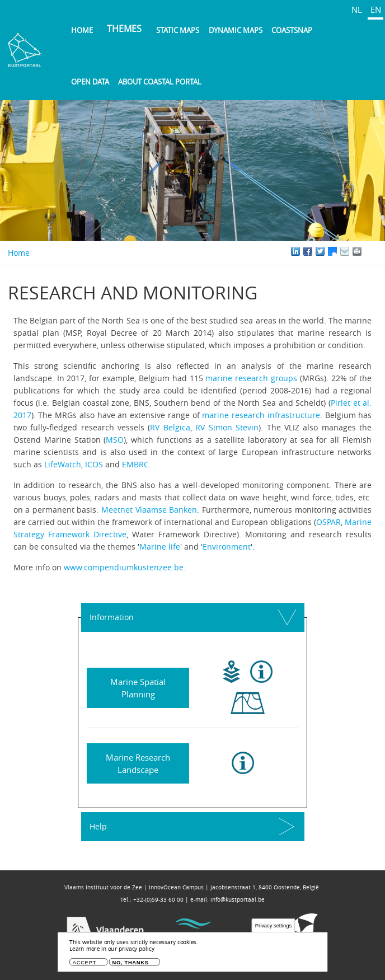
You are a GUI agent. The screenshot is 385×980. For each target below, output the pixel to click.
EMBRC (135, 464)
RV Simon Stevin (227, 427)
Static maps (178, 30)
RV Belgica (170, 427)
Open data (90, 82)
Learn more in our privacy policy (112, 949)
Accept (84, 962)
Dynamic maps (236, 30)
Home (82, 30)
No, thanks (131, 962)
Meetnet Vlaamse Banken (149, 510)
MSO (115, 440)
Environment (227, 547)
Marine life (160, 547)
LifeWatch (63, 464)
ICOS (94, 464)
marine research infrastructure (261, 415)
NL (357, 10)
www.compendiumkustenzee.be (124, 567)
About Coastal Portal (160, 82)
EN (376, 10)
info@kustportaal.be (238, 900)
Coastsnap (292, 30)
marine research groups (251, 378)
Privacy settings (273, 926)
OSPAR (328, 522)
